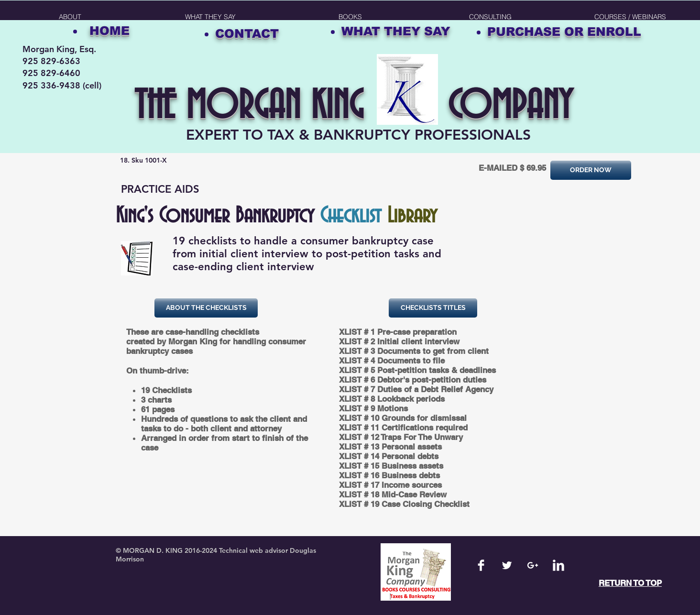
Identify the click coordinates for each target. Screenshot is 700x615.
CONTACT (247, 33)
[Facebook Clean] (481, 565)
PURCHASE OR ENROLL (564, 32)
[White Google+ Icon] (533, 565)
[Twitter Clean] (507, 565)
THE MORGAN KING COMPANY (353, 107)
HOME (109, 31)
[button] (350, 17)
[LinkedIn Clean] (558, 565)
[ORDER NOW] (591, 170)
